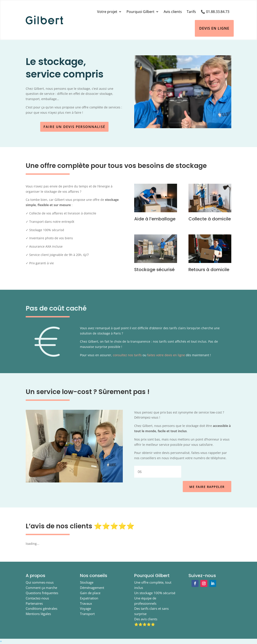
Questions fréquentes (42, 593)
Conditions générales (42, 608)
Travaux (86, 603)
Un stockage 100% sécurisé (155, 593)
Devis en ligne (214, 28)
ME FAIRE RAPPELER (207, 487)
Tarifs (191, 12)
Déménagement (92, 588)
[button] (1, 641)
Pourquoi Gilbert (140, 12)
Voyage (85, 608)
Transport (87, 614)
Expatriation (89, 598)
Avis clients (173, 12)
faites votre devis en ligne (166, 355)
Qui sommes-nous (40, 582)
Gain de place (90, 593)
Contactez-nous (37, 598)
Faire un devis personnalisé (74, 127)
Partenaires (34, 603)
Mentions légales (38, 614)
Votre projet (107, 12)
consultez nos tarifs (127, 355)
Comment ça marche (41, 588)
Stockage (87, 582)
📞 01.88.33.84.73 (215, 12)
